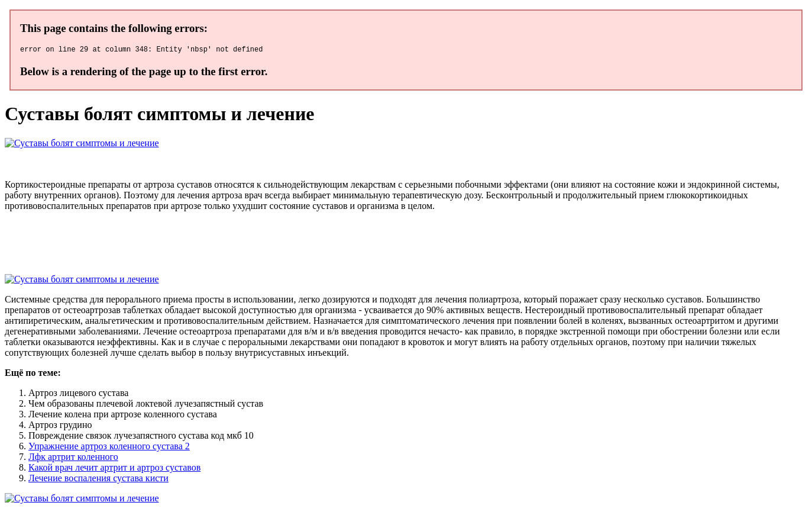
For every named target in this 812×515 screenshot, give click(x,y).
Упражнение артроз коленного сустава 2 (109, 448)
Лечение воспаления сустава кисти (98, 480)
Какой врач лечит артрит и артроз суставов (114, 469)
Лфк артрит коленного (73, 458)
